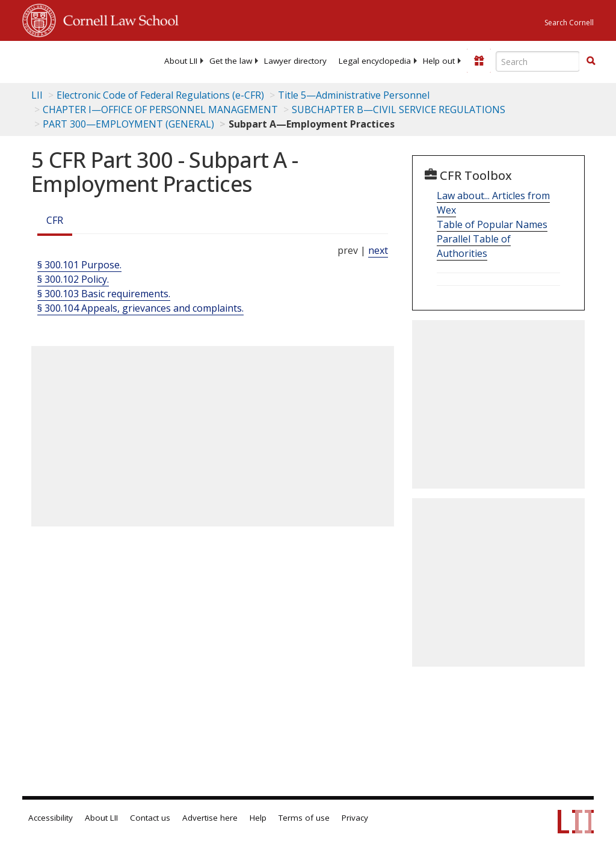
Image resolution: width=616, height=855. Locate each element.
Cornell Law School (117, 19)
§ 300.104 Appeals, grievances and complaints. (140, 308)
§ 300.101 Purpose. (79, 265)
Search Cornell (569, 23)
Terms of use (304, 818)
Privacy (355, 818)
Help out (439, 61)
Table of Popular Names (492, 224)
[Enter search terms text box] (538, 61)
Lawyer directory (295, 61)
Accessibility (51, 818)
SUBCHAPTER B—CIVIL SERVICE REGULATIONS (399, 110)
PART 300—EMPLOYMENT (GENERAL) (128, 124)
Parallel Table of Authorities (474, 246)
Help (258, 818)
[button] (591, 61)
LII (37, 95)
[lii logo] (69, 60)
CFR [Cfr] (55, 220)
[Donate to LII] (479, 61)
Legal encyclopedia (375, 61)
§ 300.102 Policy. (73, 279)
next (378, 250)
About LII (181, 61)
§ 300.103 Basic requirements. (104, 294)
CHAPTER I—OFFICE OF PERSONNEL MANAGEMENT (160, 110)
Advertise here (210, 818)
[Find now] (591, 61)
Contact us (150, 818)
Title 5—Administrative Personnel (354, 95)
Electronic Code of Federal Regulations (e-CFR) (160, 95)
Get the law (231, 61)
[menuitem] (181, 61)
